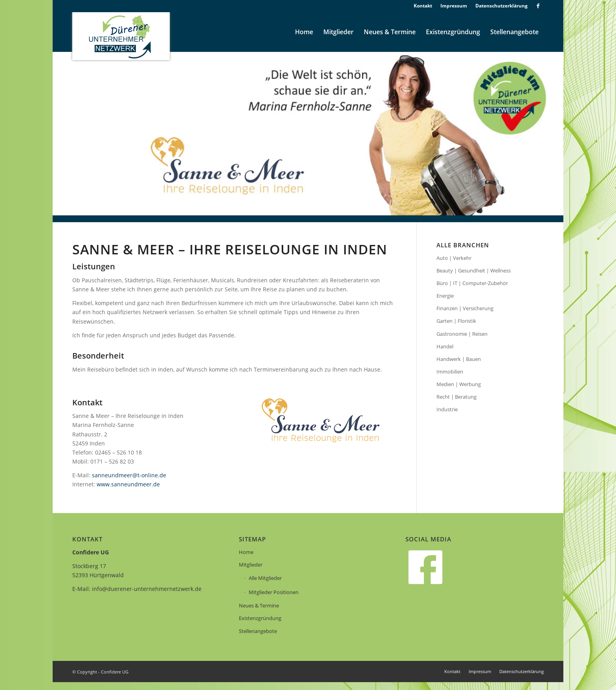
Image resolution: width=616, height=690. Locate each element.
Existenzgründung (260, 618)
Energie (445, 296)
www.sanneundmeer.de (128, 484)
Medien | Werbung (459, 384)
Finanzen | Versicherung (465, 308)
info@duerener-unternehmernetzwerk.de (147, 589)
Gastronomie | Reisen (462, 334)
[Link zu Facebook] (538, 6)
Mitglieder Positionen (274, 592)
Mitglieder (251, 565)
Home (246, 552)
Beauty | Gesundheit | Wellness (474, 270)
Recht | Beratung (456, 397)
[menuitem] (423, 6)
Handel (445, 346)
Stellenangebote (258, 631)
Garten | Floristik (456, 321)
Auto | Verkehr (454, 258)
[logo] (121, 36)
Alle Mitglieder (265, 578)
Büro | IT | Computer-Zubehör (472, 283)
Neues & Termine (259, 605)
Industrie (447, 409)
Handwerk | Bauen (459, 359)
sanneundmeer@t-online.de (129, 475)
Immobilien (450, 372)
